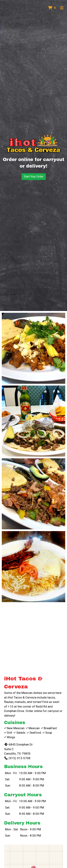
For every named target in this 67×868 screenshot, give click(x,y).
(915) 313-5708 (17, 758)
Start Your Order (34, 177)
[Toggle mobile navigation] (62, 8)
